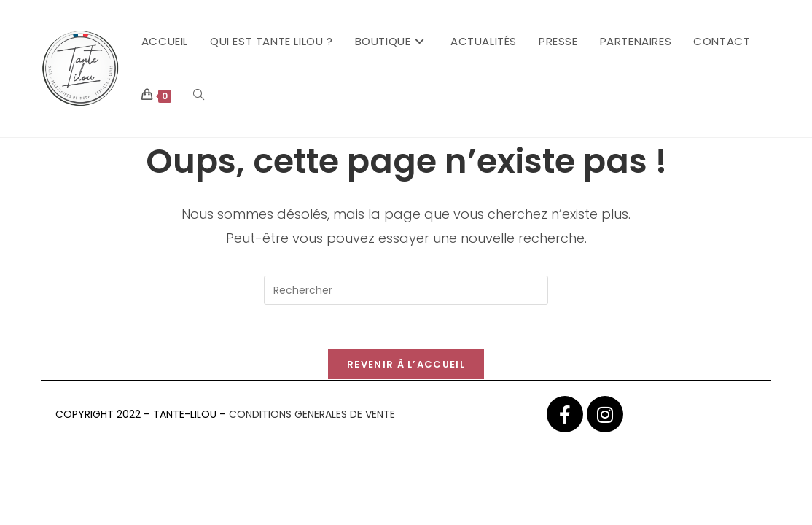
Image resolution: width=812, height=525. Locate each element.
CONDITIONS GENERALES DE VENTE (312, 414)
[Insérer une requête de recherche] (406, 290)
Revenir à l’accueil (406, 364)
